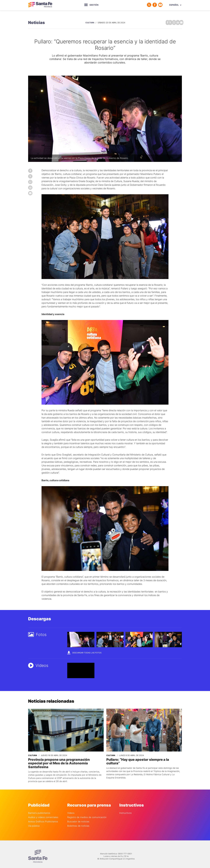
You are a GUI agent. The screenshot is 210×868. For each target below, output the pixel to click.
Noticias (36, 22)
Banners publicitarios (39, 808)
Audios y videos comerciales (43, 813)
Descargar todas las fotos (84, 652)
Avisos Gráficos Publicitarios (43, 817)
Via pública (34, 821)
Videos (71, 808)
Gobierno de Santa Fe (40, 5)
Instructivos (125, 808)
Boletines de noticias (78, 821)
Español (174, 5)
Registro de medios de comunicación (87, 813)
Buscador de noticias (78, 817)
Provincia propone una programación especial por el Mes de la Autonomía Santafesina (65, 761)
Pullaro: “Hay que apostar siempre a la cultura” (144, 759)
